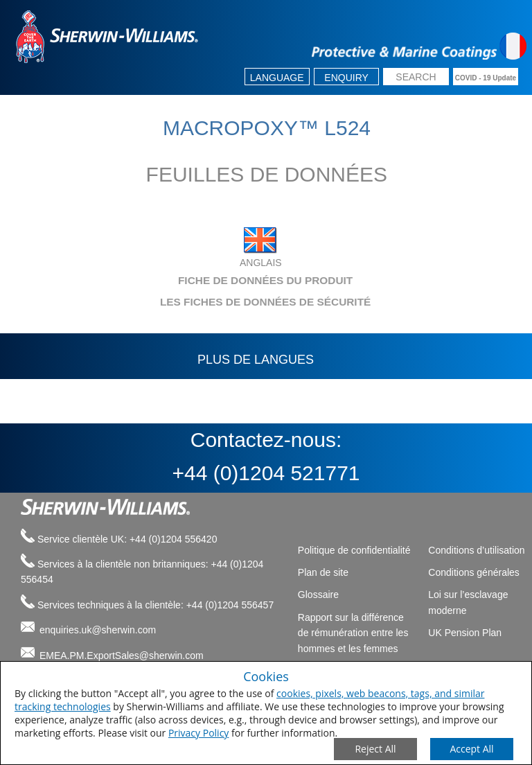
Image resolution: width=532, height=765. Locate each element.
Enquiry (346, 78)
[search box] (416, 78)
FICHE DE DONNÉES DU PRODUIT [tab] (183, 280)
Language (277, 78)
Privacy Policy (198, 733)
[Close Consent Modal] (375, 749)
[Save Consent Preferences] (472, 749)
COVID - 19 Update (486, 78)
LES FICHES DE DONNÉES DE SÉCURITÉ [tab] (192, 302)
